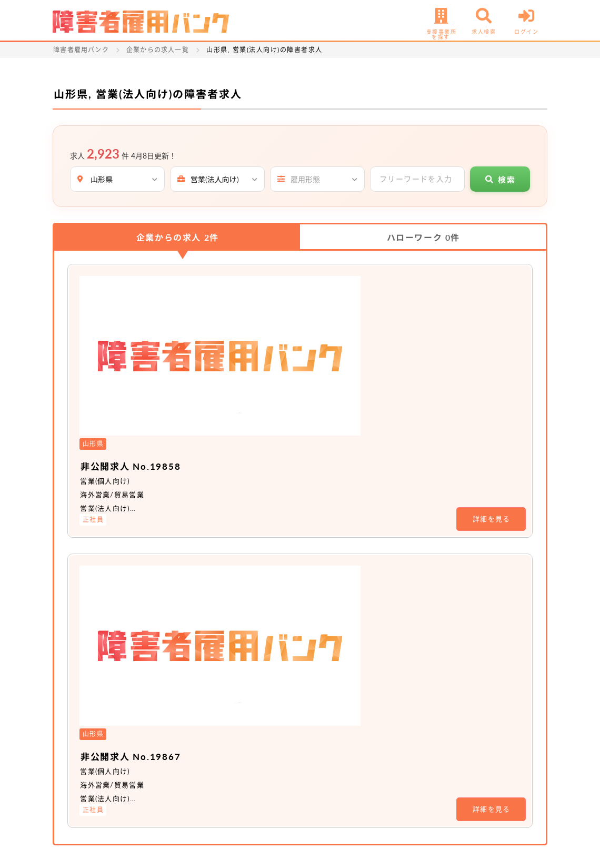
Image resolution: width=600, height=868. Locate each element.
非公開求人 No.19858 (255, 303)
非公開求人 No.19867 (255, 431)
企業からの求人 (178, 237)
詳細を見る (492, 357)
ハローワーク (423, 237)
